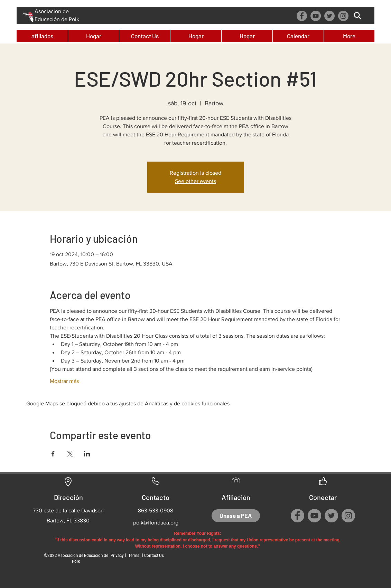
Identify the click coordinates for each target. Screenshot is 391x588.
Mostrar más (64, 381)
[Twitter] (329, 16)
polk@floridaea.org (156, 523)
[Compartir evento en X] (70, 454)
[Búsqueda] (358, 16)
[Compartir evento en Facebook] (53, 454)
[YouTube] (316, 16)
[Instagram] (343, 16)
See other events (195, 181)
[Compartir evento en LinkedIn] (87, 454)
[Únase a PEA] (236, 516)
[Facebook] (302, 16)
